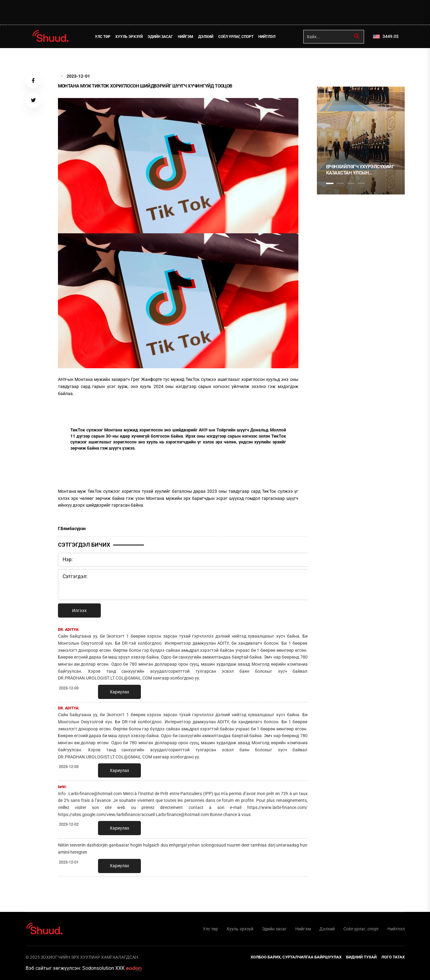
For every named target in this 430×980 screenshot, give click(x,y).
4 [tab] (361, 183)
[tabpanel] (361, 141)
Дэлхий (206, 37)
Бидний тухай (361, 957)
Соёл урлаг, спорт (236, 37)
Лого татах (393, 957)
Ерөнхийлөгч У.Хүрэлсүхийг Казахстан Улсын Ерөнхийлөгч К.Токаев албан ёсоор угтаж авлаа (360, 170)
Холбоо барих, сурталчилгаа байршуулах (296, 957)
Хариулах (119, 692)
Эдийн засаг (160, 37)
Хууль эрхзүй (129, 37)
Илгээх (79, 610)
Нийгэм (186, 37)
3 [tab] (351, 183)
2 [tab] (340, 183)
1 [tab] (330, 62)
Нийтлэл (267, 37)
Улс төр (103, 37)
